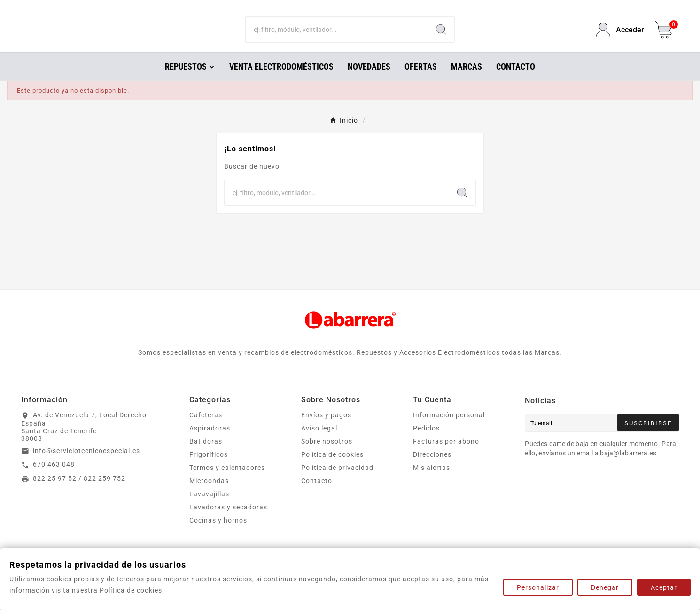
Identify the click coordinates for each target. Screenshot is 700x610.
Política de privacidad (337, 481)
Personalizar (538, 587)
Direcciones (432, 468)
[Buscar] (338, 37)
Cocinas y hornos (218, 533)
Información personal (449, 428)
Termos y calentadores (227, 481)
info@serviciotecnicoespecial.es (86, 464)
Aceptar (664, 587)
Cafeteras (206, 428)
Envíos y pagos (326, 428)
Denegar (605, 587)
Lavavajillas (209, 507)
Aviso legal (319, 441)
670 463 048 (54, 477)
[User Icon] (620, 36)
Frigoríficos (209, 468)
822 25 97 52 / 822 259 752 (79, 492)
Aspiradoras (210, 441)
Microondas (209, 494)
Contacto (317, 494)
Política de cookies (332, 468)
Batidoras (206, 454)
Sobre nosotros (327, 454)
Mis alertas (432, 481)
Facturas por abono (446, 454)
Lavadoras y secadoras (228, 520)
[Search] (441, 37)
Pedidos (426, 441)
